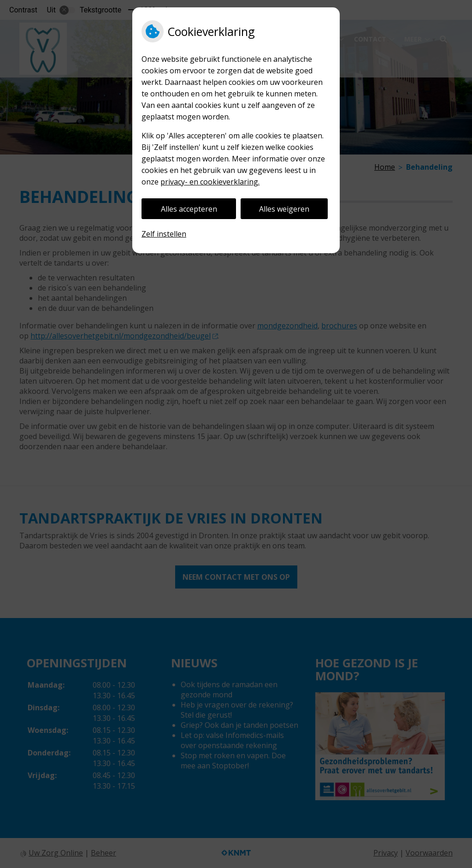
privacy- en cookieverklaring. (210, 182)
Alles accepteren (189, 209)
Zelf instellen (164, 234)
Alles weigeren (284, 209)
